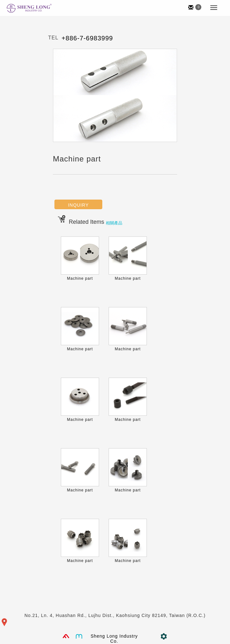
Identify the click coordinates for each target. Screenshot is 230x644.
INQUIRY (78, 205)
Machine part (80, 278)
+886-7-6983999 (87, 38)
